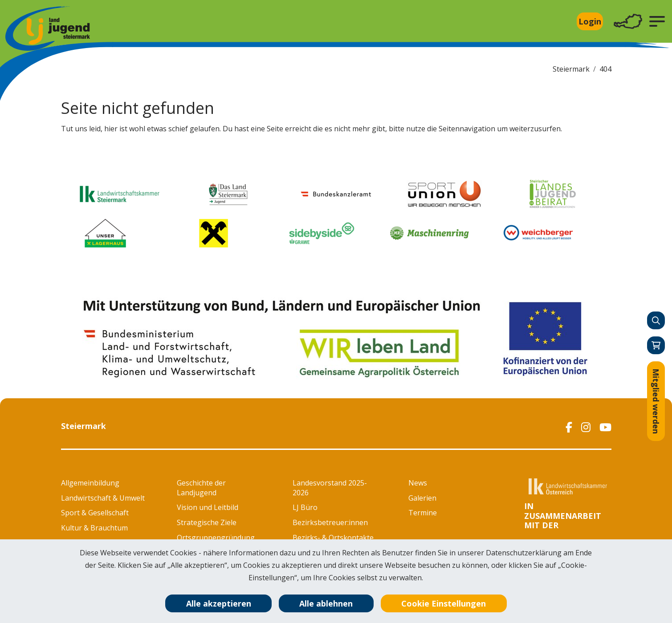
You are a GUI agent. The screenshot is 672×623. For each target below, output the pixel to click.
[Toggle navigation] (628, 22)
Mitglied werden (656, 401)
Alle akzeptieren (219, 603)
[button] (657, 21)
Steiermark (571, 69)
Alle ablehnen (326, 603)
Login (590, 21)
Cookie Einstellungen (444, 603)
